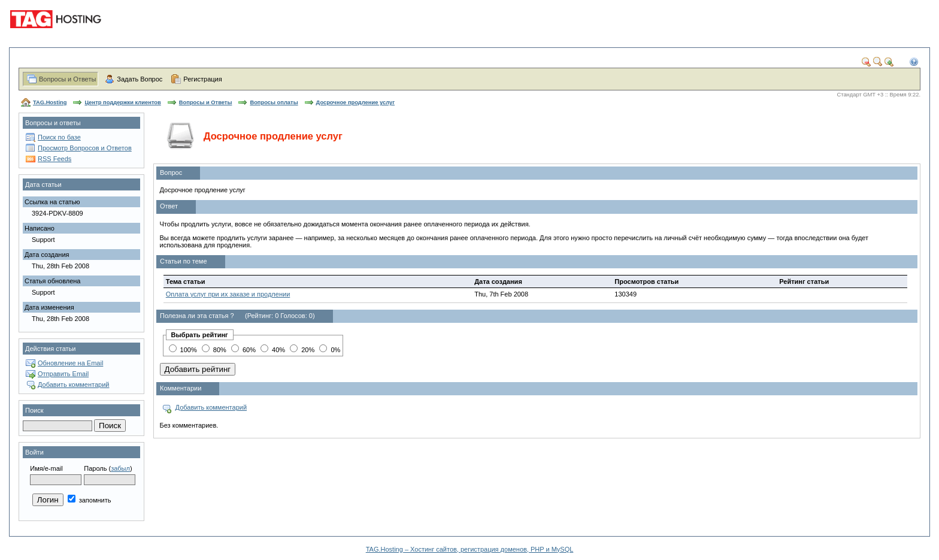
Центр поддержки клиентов (122, 102)
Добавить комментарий (73, 385)
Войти (34, 452)
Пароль (95, 468)
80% (214, 350)
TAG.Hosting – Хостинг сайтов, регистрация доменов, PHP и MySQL (470, 549)
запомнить (90, 500)
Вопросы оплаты (274, 102)
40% (273, 350)
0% (330, 350)
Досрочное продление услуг (355, 102)
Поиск (34, 410)
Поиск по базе (59, 137)
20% (302, 350)
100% (183, 350)
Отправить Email (63, 374)
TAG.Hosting (50, 102)
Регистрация (202, 79)
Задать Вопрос (140, 79)
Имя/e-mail (46, 468)
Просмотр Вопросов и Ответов (85, 148)
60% (243, 350)
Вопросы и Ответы (67, 79)
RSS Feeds (54, 159)
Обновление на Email (70, 363)
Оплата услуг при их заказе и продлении (228, 294)
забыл (120, 468)
